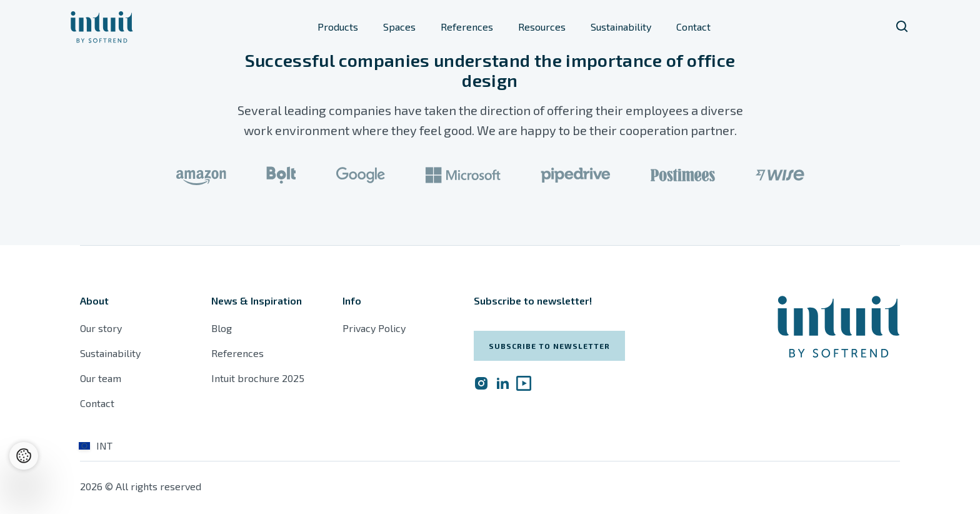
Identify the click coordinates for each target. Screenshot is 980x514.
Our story (101, 328)
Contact (693, 27)
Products (338, 27)
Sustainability (621, 27)
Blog (222, 328)
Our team (101, 378)
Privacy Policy (374, 328)
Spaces (399, 27)
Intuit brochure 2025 (258, 378)
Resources (542, 27)
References (467, 27)
